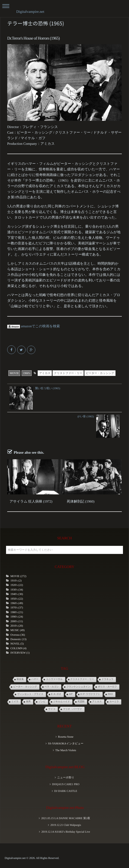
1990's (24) (17, 617)
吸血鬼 (20, 679)
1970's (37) (17, 608)
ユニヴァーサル (54, 679)
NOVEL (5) (17, 644)
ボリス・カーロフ (107, 687)
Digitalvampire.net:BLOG (65, 767)
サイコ (52, 709)
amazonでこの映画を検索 (34, 326)
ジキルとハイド (62, 702)
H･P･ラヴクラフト (90, 694)
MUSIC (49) (18, 630)
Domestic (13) (18, 639)
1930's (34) (17, 590)
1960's (27, 373)
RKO (110, 694)
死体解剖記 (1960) (81, 502)
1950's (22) (17, 599)
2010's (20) (17, 626)
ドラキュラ (107, 679)
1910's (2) (16, 581)
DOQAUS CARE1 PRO (66, 784)
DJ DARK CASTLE (66, 791)
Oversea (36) (18, 635)
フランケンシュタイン (78, 687)
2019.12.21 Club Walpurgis (66, 825)
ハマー (35, 679)
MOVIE (14, 373)
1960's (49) (17, 603)
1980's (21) (17, 612)
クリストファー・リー (68, 373)
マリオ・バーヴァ (72, 709)
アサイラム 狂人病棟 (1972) (31, 502)
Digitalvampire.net (30, 12)
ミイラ (15, 702)
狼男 (28, 702)
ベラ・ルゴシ (52, 687)
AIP (71, 694)
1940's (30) (17, 594)
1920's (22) (17, 585)
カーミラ (114, 702)
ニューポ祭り (66, 777)
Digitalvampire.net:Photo (65, 808)
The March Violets (66, 750)
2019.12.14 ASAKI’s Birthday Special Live (66, 832)
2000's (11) (17, 621)
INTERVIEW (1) (20, 653)
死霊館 (81, 702)
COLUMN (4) (18, 648)
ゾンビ (42, 702)
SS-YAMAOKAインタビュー (66, 743)
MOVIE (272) (18, 576)
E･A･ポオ (56, 694)
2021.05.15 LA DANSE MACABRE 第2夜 (66, 818)
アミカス (45, 373)
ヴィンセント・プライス (30, 694)
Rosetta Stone (66, 737)
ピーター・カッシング (100, 373)
